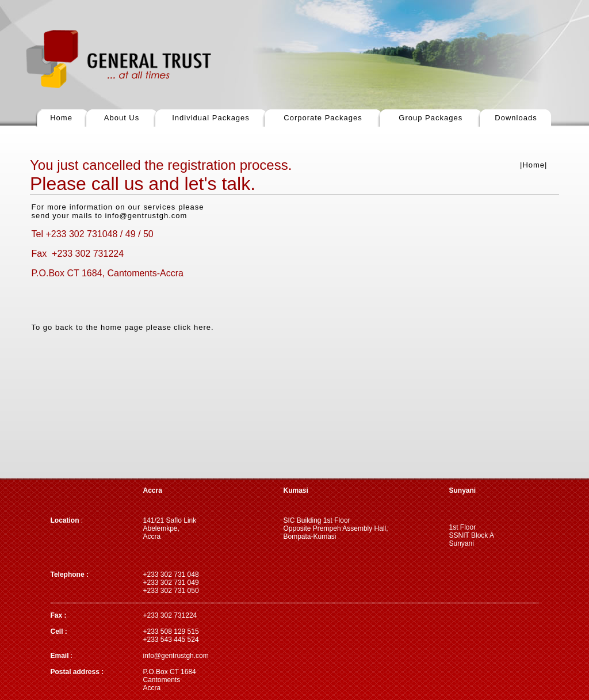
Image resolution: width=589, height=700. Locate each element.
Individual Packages (211, 118)
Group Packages (431, 118)
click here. (194, 327)
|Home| (533, 165)
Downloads (516, 118)
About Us (122, 118)
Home (61, 118)
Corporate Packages (323, 118)
